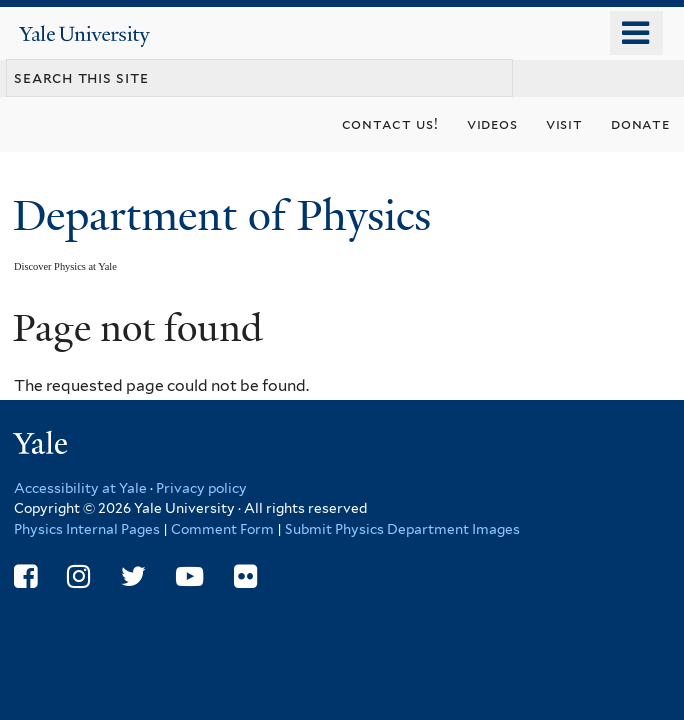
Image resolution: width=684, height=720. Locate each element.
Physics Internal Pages (87, 529)
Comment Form (222, 529)
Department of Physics (227, 215)
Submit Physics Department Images (402, 529)
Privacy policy (201, 488)
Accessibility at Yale (80, 488)
